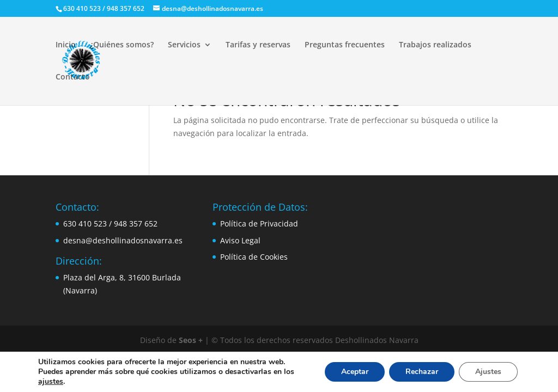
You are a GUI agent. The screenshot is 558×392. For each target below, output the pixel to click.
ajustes (51, 382)
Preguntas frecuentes (345, 45)
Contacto (73, 77)
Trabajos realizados (435, 45)
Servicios (184, 45)
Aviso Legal (240, 240)
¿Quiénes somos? (122, 45)
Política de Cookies (254, 257)
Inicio (66, 45)
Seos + (191, 340)
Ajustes (488, 372)
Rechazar (422, 372)
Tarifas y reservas (258, 45)
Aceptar (355, 372)
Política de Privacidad (259, 223)
